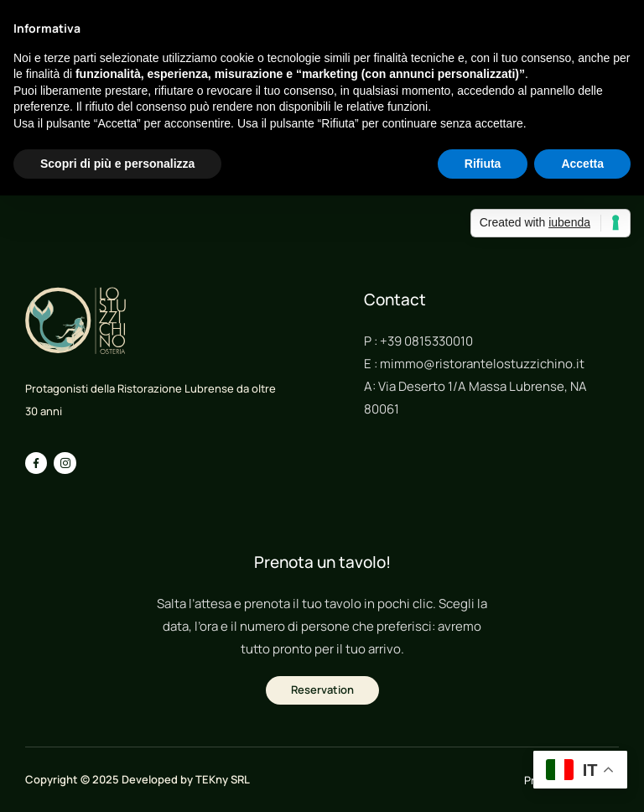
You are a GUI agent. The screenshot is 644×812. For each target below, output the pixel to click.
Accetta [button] (582, 164)
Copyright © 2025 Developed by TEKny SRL (138, 779)
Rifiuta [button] (483, 164)
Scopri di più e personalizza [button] (117, 164)
